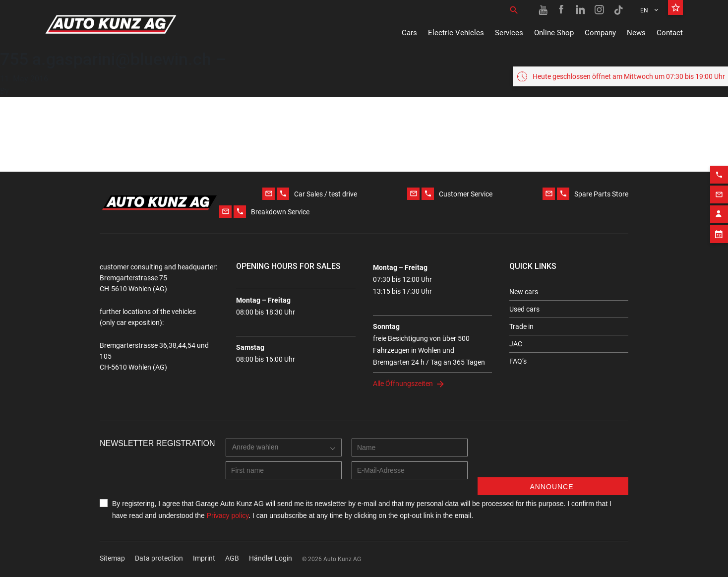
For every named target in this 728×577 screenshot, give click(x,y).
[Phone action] (719, 199)
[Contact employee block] (719, 239)
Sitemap (112, 558)
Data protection (159, 558)
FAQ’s (518, 361)
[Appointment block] (719, 259)
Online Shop (554, 33)
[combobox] (284, 448)
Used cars (524, 309)
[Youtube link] (543, 10)
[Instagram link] (600, 10)
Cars (409, 33)
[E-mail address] (410, 470)
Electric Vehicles (456, 33)
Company (600, 33)
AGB (232, 558)
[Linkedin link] (581, 10)
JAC (516, 344)
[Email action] (719, 219)
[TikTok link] (618, 10)
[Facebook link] (562, 10)
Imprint (204, 558)
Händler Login (271, 558)
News (636, 33)
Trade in (521, 326)
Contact (670, 33)
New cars (524, 292)
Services (509, 33)
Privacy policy (228, 515)
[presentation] (553, 458)
